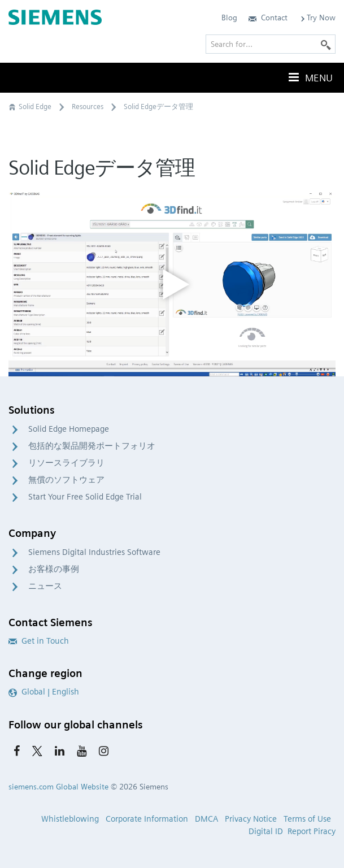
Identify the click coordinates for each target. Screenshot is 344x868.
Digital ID (266, 831)
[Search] (326, 44)
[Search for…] (271, 44)
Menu (310, 77)
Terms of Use (307, 819)
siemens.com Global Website (58, 787)
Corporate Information (147, 819)
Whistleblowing (70, 819)
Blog (229, 18)
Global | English (44, 692)
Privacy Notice (251, 819)
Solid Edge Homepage (69, 429)
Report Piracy (312, 831)
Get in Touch (39, 641)
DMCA (206, 819)
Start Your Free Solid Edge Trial (85, 497)
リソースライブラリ (66, 463)
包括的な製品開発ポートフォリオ (92, 446)
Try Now (317, 18)
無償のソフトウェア (66, 480)
